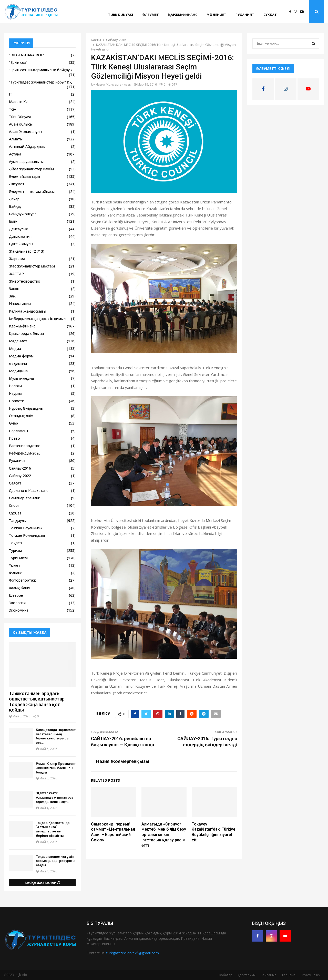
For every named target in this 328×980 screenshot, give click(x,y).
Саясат (15, 483)
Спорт (14, 505)
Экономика (19, 610)
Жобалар (225, 975)
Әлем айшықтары (24, 176)
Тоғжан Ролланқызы (27, 535)
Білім (13, 221)
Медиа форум (21, 356)
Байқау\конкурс (23, 214)
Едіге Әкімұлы (21, 244)
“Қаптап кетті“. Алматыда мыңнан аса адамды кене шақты (54, 797)
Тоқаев (15, 543)
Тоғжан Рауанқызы (26, 528)
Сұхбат (270, 15)
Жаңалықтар (20, 251)
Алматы (16, 139)
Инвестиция (20, 303)
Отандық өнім (21, 416)
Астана (15, 154)
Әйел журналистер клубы (31, 169)
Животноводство (25, 281)
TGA (13, 109)
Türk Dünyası (121, 15)
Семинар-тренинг (24, 498)
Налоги (15, 386)
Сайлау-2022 (20, 476)
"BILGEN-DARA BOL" (27, 55)
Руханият (245, 15)
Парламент (19, 431)
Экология (17, 603)
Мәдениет (216, 15)
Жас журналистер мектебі (32, 266)
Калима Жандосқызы (28, 311)
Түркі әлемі (19, 558)
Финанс (16, 573)
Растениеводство (25, 446)
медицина (18, 363)
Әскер (14, 199)
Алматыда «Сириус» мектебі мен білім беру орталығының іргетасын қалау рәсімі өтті (164, 835)
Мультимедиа (21, 378)
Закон (14, 289)
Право (14, 438)
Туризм (15, 550)
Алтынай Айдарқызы (27, 146)
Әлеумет (151, 15)
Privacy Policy (310, 975)
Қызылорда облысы (26, 333)
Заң (12, 296)
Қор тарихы (247, 975)
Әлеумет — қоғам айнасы (32, 192)
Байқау (15, 206)
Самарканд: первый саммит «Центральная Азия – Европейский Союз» (113, 832)
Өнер (13, 423)
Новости (17, 401)
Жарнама (17, 259)
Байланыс (268, 975)
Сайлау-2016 (20, 468)
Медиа (15, 349)
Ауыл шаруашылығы (26, 162)
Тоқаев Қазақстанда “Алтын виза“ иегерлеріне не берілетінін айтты (53, 829)
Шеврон (16, 595)
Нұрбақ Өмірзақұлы (26, 408)
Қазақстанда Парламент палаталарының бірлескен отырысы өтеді (56, 736)
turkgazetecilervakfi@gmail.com (133, 953)
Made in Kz (18, 102)
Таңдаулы (18, 520)
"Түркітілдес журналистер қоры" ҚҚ (40, 82)
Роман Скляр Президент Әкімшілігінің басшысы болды (56, 768)
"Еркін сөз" (18, 62)
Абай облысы (21, 124)
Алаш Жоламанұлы (25, 132)
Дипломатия (20, 236)
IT (11, 94)
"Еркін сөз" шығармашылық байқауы (41, 70)
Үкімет (15, 565)
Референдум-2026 (25, 453)
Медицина (18, 371)
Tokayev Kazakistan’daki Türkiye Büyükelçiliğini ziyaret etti (213, 832)
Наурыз (15, 393)
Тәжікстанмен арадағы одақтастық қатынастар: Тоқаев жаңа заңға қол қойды (37, 702)
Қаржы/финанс (183, 15)
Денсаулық (19, 229)
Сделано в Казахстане (29, 491)
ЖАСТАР (16, 274)
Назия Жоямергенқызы (114, 84)
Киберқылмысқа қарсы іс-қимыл (37, 319)
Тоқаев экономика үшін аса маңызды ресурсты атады (56, 861)
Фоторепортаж (22, 580)
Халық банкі (19, 588)
